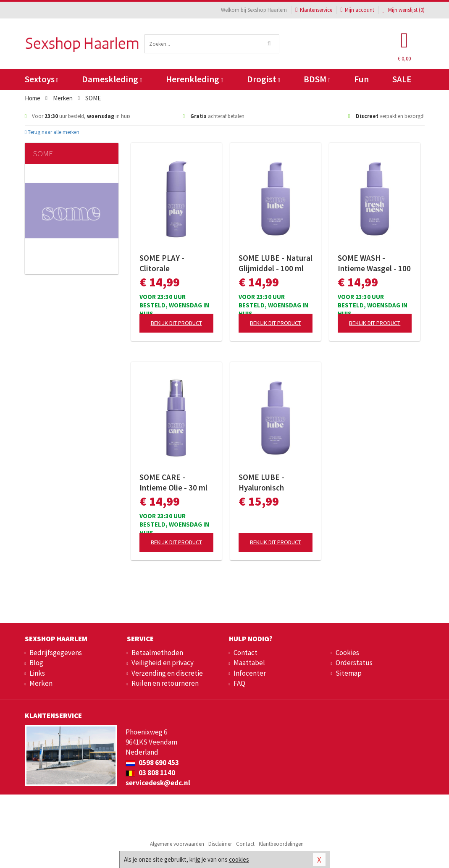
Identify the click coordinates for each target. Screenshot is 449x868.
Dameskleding (112, 79)
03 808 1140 (150, 773)
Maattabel (249, 663)
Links (37, 673)
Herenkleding (194, 79)
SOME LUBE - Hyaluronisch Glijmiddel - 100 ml (271, 483)
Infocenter (250, 673)
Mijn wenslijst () (404, 10)
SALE (402, 79)
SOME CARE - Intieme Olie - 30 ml (173, 482)
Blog (36, 663)
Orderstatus (354, 663)
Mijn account (357, 10)
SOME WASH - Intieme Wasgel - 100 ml (374, 263)
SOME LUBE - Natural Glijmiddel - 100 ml (276, 263)
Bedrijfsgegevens (56, 653)
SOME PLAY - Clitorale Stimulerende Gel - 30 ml (172, 263)
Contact (246, 653)
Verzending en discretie (167, 673)
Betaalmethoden (157, 653)
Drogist (264, 79)
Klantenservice (314, 10)
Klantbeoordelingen (281, 844)
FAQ (239, 683)
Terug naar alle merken (52, 132)
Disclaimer (220, 844)
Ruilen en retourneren (165, 683)
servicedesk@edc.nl (158, 783)
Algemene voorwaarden (177, 844)
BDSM (317, 79)
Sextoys (42, 79)
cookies (239, 859)
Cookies (347, 653)
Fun (361, 79)
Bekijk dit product (176, 323)
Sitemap (349, 673)
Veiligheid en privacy (163, 663)
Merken (41, 683)
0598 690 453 (152, 763)
